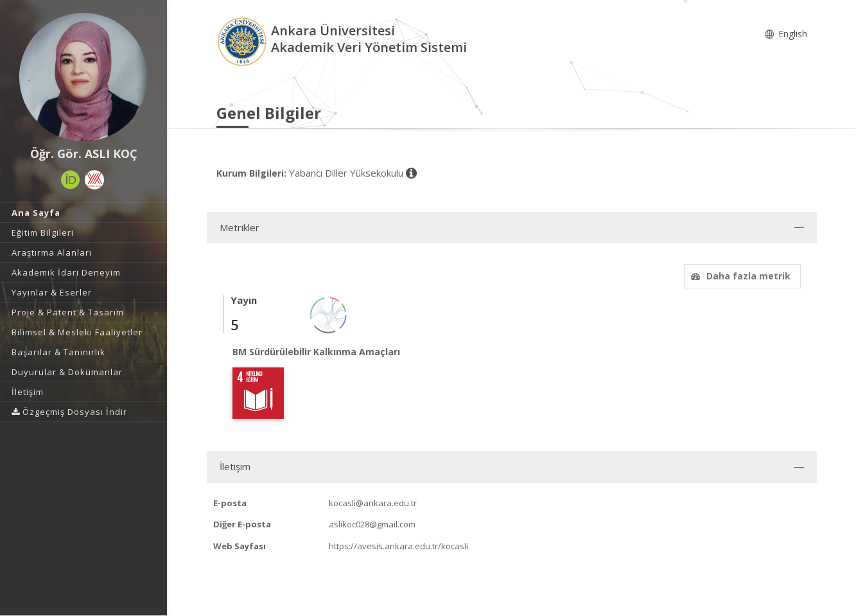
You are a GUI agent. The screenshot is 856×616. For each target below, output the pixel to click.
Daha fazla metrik (739, 276)
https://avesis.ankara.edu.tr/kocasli (398, 546)
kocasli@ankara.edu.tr (373, 503)
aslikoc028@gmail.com (372, 524)
